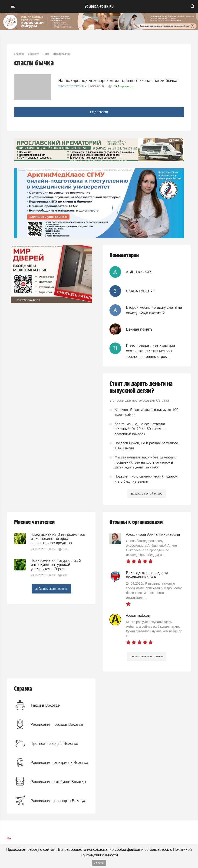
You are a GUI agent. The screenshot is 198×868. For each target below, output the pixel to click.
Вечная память (139, 329)
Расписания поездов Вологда (57, 724)
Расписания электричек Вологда (59, 763)
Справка (23, 689)
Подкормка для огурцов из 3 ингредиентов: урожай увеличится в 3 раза (56, 565)
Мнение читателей (34, 522)
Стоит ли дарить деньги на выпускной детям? (141, 387)
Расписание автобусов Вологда (58, 782)
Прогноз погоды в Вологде (54, 743)
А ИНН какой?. (139, 272)
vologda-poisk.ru (99, 7)
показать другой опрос (147, 493)
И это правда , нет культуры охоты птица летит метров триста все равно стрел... (150, 351)
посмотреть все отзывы (147, 656)
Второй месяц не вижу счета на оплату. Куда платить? (154, 310)
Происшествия (71, 86)
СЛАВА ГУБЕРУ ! (140, 291)
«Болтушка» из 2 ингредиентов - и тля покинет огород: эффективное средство (59, 539)
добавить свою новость (51, 589)
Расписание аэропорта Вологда (58, 801)
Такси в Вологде (45, 705)
